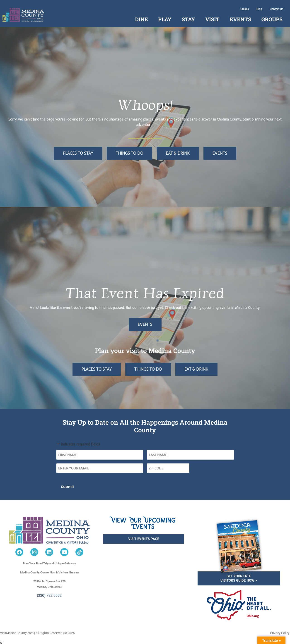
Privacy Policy (280, 631)
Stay (188, 19)
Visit (212, 19)
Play (165, 19)
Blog (259, 9)
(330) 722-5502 (49, 594)
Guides (245, 9)
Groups (272, 19)
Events (240, 19)
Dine (141, 19)
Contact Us (277, 9)
